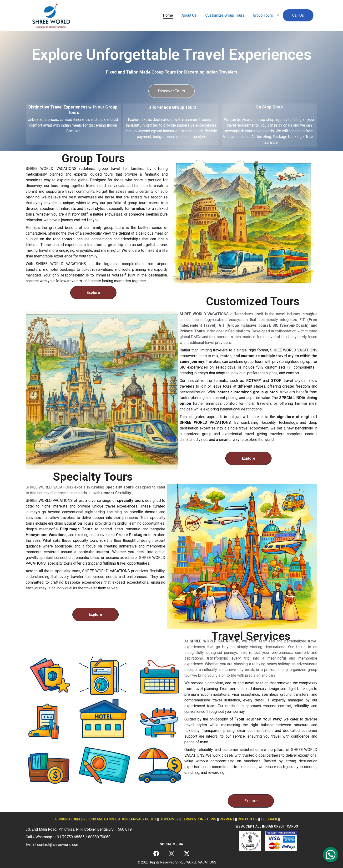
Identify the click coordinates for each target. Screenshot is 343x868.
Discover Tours (172, 91)
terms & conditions (199, 819)
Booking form (68, 819)
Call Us (298, 15)
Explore (93, 293)
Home (168, 15)
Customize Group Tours (225, 15)
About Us (189, 15)
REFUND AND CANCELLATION (106, 819)
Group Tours (263, 15)
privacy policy (144, 819)
